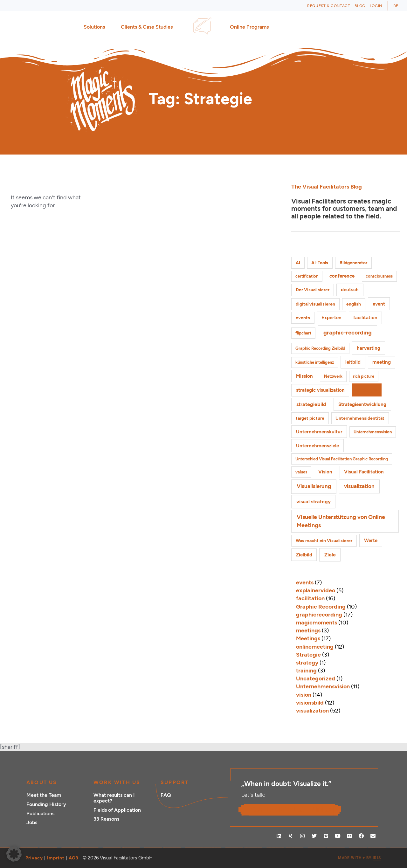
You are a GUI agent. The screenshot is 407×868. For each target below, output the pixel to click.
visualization (312, 711)
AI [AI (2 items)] (298, 263)
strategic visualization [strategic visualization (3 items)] (320, 390)
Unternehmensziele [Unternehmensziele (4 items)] (317, 446)
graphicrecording (319, 615)
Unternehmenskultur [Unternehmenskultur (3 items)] (319, 432)
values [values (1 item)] (301, 472)
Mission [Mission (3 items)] (304, 376)
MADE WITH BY (359, 858)
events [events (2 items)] (303, 318)
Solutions (96, 27)
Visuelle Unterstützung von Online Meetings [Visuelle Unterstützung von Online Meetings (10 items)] (341, 521)
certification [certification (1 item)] (307, 276)
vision (304, 695)
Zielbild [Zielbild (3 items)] (304, 555)
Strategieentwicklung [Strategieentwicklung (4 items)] (362, 404)
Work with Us (117, 782)
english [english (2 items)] (354, 304)
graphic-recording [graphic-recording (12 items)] (348, 333)
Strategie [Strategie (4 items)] (367, 390)
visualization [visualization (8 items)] (359, 486)
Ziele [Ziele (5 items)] (330, 555)
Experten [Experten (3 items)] (331, 318)
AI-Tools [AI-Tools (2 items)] (320, 263)
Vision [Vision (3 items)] (325, 472)
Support (175, 782)
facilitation (310, 598)
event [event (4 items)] (379, 304)
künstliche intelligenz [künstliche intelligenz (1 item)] (315, 362)
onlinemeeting (315, 647)
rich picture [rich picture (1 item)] (364, 376)
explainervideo (316, 590)
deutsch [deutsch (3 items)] (350, 290)
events (305, 582)
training (306, 671)
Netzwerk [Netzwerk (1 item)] (333, 376)
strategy (307, 663)
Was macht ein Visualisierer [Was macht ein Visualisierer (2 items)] (324, 541)
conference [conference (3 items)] (342, 276)
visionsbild (310, 703)
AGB (74, 858)
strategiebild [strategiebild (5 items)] (311, 404)
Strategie (308, 655)
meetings (308, 630)
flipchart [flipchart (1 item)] (303, 333)
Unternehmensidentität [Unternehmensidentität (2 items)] (360, 418)
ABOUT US (42, 782)
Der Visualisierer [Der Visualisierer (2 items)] (313, 290)
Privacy (34, 858)
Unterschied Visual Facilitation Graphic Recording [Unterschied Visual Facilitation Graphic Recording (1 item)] (342, 459)
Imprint (56, 858)
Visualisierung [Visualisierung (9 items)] (314, 486)
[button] (14, 854)
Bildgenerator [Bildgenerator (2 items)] (353, 263)
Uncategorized (316, 679)
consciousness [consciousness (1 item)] (379, 276)
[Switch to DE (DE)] (396, 6)
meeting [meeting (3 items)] (382, 362)
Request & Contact (329, 6)
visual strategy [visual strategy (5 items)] (314, 502)
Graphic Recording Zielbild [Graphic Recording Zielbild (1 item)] (320, 348)
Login (376, 6)
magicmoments (317, 623)
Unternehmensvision (323, 686)
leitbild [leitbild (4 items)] (353, 362)
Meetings (308, 638)
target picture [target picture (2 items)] (310, 418)
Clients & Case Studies (148, 27)
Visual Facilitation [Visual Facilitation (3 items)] (364, 472)
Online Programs (251, 27)
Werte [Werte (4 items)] (371, 540)
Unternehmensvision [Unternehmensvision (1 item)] (373, 432)
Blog (360, 6)
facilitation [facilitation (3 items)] (365, 318)
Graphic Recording (321, 607)
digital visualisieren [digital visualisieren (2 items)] (315, 304)
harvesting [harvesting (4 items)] (369, 348)
